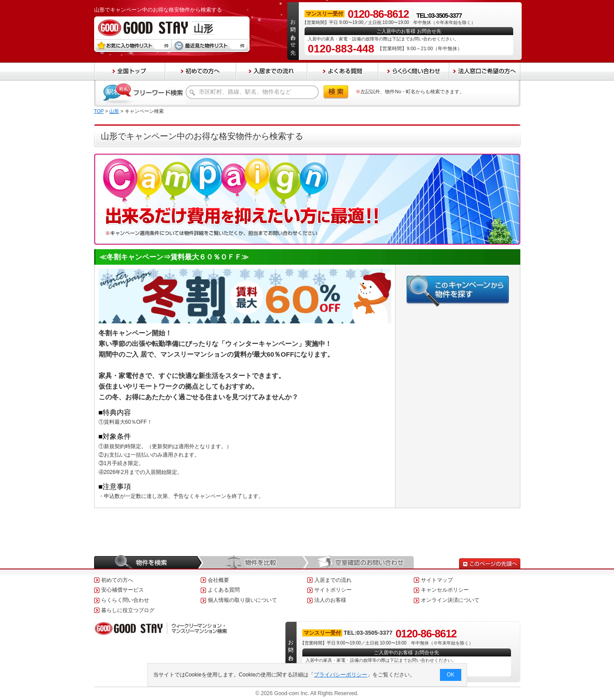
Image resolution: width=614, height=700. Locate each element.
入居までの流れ (333, 580)
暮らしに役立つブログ (128, 610)
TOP (99, 111)
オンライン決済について (450, 600)
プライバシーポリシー (341, 675)
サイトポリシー (333, 590)
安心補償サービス (123, 590)
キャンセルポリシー (445, 590)
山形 (114, 111)
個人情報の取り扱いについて (242, 600)
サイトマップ (437, 580)
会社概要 (218, 580)
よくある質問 (224, 590)
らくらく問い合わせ (125, 600)
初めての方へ (117, 580)
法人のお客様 (330, 600)
